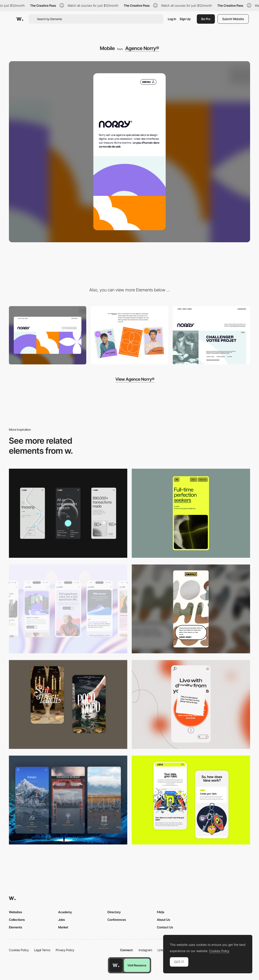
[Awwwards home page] (116, 965)
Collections (17, 920)
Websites (15, 912)
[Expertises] (211, 335)
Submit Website (233, 19)
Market (63, 927)
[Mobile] (68, 513)
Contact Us (165, 927)
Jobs (62, 920)
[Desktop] (48, 335)
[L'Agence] (129, 335)
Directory (114, 912)
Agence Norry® (142, 48)
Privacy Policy (65, 950)
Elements (15, 927)
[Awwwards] (20, 19)
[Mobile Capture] (68, 704)
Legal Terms (42, 950)
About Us (163, 920)
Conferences (117, 920)
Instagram (145, 950)
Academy (65, 912)
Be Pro (206, 19)
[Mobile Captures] (191, 800)
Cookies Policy (19, 950)
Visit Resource (137, 965)
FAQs (161, 912)
